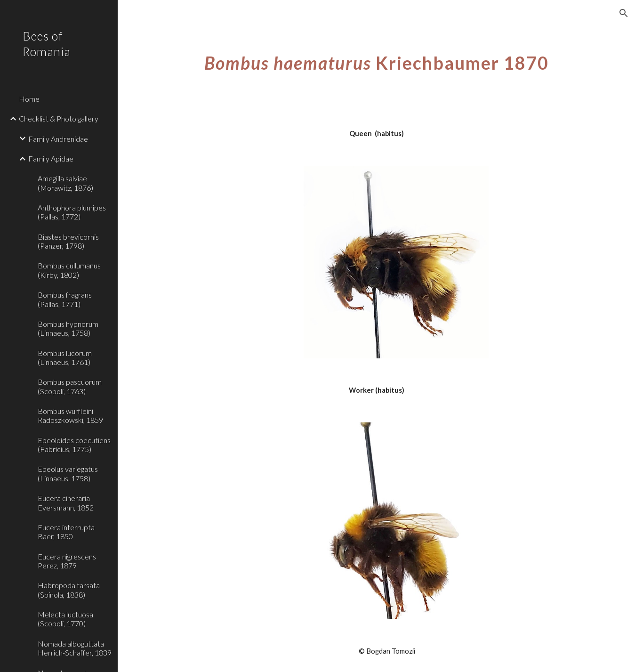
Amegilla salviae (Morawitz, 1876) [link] (65, 183)
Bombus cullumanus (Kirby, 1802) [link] (69, 270)
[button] (624, 13)
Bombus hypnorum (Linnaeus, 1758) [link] (68, 328)
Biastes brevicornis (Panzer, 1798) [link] (68, 241)
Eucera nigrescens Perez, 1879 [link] (67, 561)
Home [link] (29, 99)
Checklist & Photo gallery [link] (59, 118)
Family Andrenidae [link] (58, 139)
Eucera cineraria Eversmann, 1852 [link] (66, 502)
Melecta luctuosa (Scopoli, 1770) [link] (65, 619)
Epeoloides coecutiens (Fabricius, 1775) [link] (74, 445)
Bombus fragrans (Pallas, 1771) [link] (65, 299)
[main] (377, 63)
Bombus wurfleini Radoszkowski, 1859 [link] (70, 415)
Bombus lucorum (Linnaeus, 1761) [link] (65, 357)
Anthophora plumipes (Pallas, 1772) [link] (72, 212)
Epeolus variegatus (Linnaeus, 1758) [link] (68, 473)
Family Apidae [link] (51, 158)
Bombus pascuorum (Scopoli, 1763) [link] (70, 386)
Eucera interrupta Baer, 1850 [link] (66, 532)
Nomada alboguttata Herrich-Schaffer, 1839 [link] (75, 648)
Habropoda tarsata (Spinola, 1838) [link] (69, 590)
